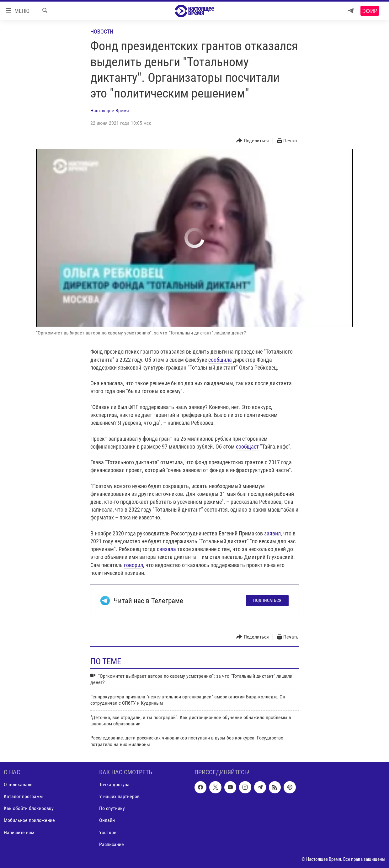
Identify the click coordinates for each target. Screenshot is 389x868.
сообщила (220, 360)
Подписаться (267, 600)
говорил (133, 565)
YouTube (108, 832)
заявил (272, 533)
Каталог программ (23, 797)
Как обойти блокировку (29, 809)
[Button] (253, 141)
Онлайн (107, 821)
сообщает (247, 447)
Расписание (112, 844)
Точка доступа (114, 785)
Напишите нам (19, 832)
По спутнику (112, 809)
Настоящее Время (110, 110)
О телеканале (18, 785)
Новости (102, 32)
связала (166, 549)
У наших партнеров (119, 797)
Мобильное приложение (29, 821)
